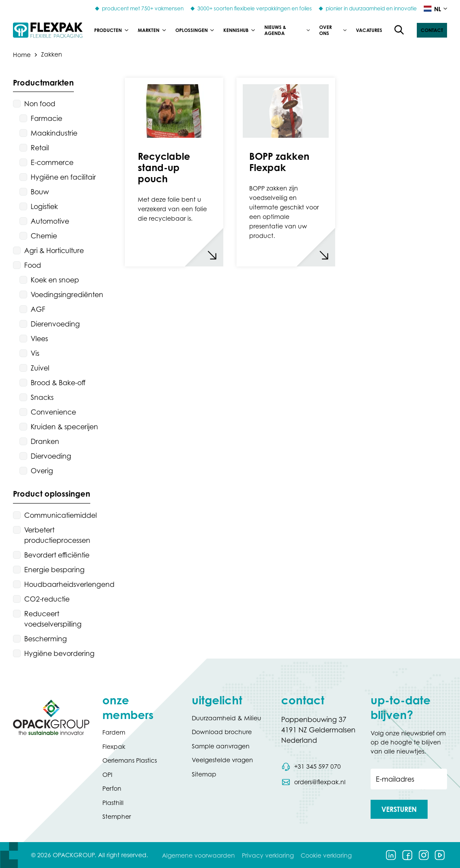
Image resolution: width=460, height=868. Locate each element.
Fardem (114, 732)
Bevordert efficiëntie (57, 555)
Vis (35, 353)
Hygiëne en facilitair (63, 177)
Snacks (42, 397)
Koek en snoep (55, 280)
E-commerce (52, 162)
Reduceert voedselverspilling (53, 619)
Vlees (39, 339)
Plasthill (113, 803)
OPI (107, 775)
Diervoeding (51, 456)
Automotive (50, 221)
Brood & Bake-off (58, 383)
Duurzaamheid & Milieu (227, 718)
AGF (38, 309)
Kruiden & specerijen (64, 427)
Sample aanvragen (221, 746)
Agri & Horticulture (54, 250)
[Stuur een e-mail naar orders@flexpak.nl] (313, 782)
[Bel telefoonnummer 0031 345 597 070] (311, 767)
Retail (40, 148)
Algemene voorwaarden (198, 855)
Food (33, 265)
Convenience (53, 412)
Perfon (112, 788)
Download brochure (222, 732)
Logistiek (44, 206)
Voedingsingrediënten (67, 295)
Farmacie (46, 118)
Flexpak (114, 746)
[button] (432, 30)
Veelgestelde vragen (222, 760)
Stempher (117, 816)
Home (22, 54)
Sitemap (204, 774)
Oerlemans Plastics (130, 760)
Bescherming (46, 639)
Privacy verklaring (268, 855)
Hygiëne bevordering (59, 653)
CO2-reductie (47, 599)
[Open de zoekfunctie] (400, 30)
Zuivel (40, 368)
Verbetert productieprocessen (57, 535)
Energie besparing (54, 570)
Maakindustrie (54, 133)
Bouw (40, 192)
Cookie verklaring (326, 855)
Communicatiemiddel (60, 515)
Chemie (44, 236)
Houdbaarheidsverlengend (69, 584)
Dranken (45, 441)
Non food (40, 104)
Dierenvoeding (55, 324)
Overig (42, 471)
